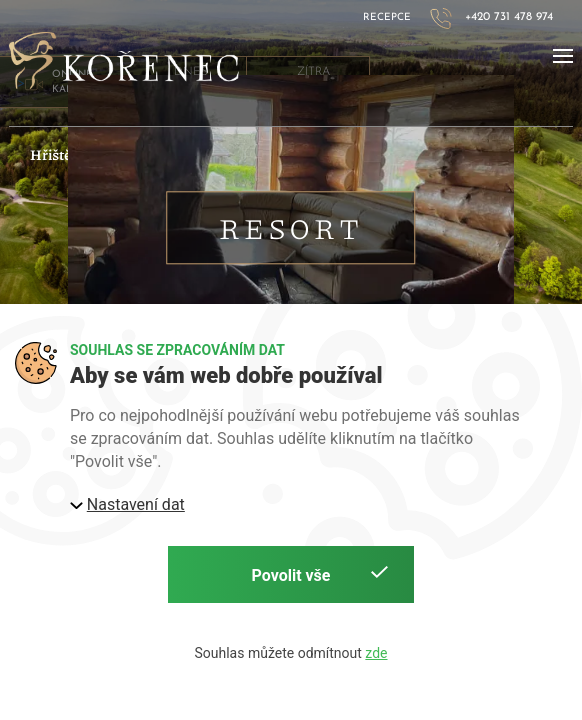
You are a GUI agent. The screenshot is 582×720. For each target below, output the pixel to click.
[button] (563, 56)
